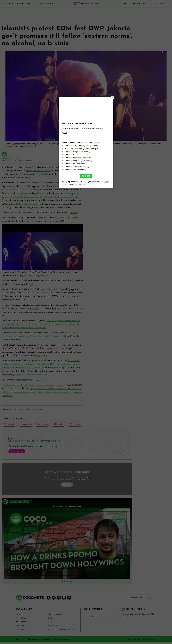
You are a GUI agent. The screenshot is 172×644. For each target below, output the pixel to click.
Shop (127, 4)
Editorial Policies (54, 617)
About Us (20, 617)
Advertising (21, 621)
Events (50, 621)
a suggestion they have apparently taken (31, 378)
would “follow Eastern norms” (45, 204)
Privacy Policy (148, 641)
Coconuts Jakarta (12, 158)
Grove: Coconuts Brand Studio (60, 632)
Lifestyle (23, 412)
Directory (20, 632)
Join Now (67, 487)
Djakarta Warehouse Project (38, 170)
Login (169, 4)
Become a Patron (137, 601)
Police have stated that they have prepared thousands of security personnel (34, 388)
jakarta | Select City (21, 4)
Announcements (23, 624)
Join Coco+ (157, 4)
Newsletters (140, 4)
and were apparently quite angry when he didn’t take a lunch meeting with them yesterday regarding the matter (42, 197)
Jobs (50, 624)
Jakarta (13, 412)
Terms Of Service (133, 641)
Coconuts (88, 4)
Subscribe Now (17, 454)
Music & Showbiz (38, 412)
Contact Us (21, 628)
